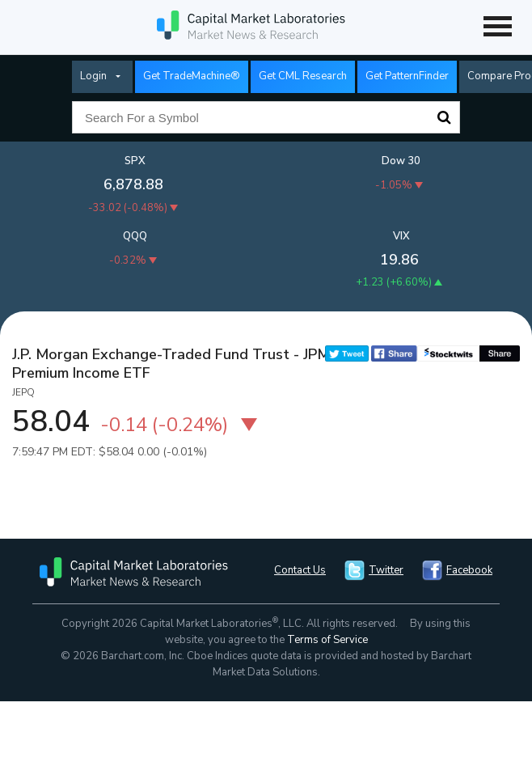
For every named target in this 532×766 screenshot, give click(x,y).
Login (93, 76)
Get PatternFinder (407, 76)
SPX (135, 161)
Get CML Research (303, 76)
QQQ (135, 236)
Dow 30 (401, 161)
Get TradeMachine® (192, 76)
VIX (401, 236)
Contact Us (300, 570)
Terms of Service (327, 640)
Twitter (386, 570)
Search (444, 117)
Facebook (469, 570)
